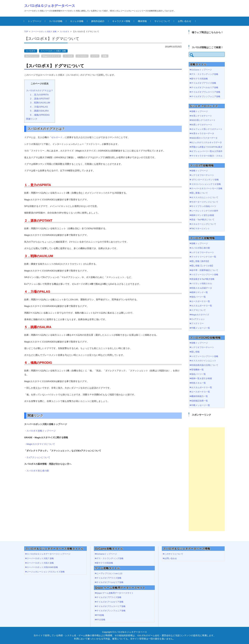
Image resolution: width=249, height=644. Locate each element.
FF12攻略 (101, 620)
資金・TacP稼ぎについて (203, 219)
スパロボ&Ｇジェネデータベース (50, 6)
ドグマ (95, 56)
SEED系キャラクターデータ (204, 138)
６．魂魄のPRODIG (40, 115)
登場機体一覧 (197, 370)
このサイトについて (174, 554)
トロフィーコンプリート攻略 (205, 274)
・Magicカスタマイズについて (40, 444)
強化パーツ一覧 (199, 297)
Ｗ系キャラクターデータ (203, 133)
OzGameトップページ (202, 70)
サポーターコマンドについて (205, 202)
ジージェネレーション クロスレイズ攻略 (46, 572)
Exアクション (32, 56)
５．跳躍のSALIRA (39, 111)
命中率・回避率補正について (205, 270)
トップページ (35, 21)
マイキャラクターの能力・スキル (207, 156)
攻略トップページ (200, 111)
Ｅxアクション (198, 319)
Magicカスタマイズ (51, 56)
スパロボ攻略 (56, 21)
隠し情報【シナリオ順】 (203, 266)
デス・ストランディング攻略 (205, 74)
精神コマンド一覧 (200, 292)
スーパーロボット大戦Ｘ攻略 (40, 563)
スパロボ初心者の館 (201, 248)
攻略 (105, 56)
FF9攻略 (100, 615)
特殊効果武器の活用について (205, 365)
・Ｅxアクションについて (37, 457)
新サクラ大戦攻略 (200, 79)
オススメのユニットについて (205, 197)
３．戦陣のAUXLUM (40, 103)
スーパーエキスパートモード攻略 (207, 188)
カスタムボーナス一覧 (202, 306)
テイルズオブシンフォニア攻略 (206, 96)
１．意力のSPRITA (39, 95)
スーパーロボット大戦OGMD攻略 (42, 567)
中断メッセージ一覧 (201, 328)
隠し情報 (195, 352)
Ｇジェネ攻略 (77, 21)
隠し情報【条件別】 (201, 261)
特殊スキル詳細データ (202, 288)
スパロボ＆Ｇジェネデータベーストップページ (49, 554)
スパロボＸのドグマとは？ (40, 91)
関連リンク (32, 119)
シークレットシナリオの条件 (205, 211)
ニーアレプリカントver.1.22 (109, 573)
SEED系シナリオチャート (203, 120)
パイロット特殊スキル (202, 283)
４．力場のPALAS (39, 107)
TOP (26, 31)
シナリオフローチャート (203, 175)
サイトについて (162, 21)
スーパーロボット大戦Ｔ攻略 (40, 558)
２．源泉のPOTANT (40, 99)
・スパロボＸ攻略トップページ (40, 431)
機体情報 (142, 21)
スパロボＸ (65, 31)
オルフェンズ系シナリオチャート (207, 129)
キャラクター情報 (121, 21)
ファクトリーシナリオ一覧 (204, 257)
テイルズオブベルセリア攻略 (205, 87)
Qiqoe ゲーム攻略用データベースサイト (115, 593)
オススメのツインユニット (204, 361)
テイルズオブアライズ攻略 (204, 83)
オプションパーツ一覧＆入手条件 (207, 151)
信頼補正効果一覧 (200, 401)
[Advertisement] (207, 479)
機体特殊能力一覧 (200, 396)
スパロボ (68, 56)
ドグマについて (199, 310)
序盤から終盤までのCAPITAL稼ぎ (207, 147)
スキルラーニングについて (204, 224)
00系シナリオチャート (202, 125)
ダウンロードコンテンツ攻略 (205, 180)
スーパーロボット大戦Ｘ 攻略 (44, 31)
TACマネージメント (200, 228)
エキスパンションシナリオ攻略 (206, 184)
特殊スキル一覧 (199, 383)
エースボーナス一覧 (201, 301)
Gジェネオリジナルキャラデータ (207, 142)
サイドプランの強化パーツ (204, 206)
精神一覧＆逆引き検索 (202, 378)
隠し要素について (200, 193)
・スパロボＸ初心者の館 (37, 471)
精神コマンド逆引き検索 (203, 215)
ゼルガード (57, 137)
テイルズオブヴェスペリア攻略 (206, 92)
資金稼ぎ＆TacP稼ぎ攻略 (203, 279)
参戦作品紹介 (98, 21)
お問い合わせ (185, 21)
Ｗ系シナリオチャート (202, 116)
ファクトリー (197, 323)
